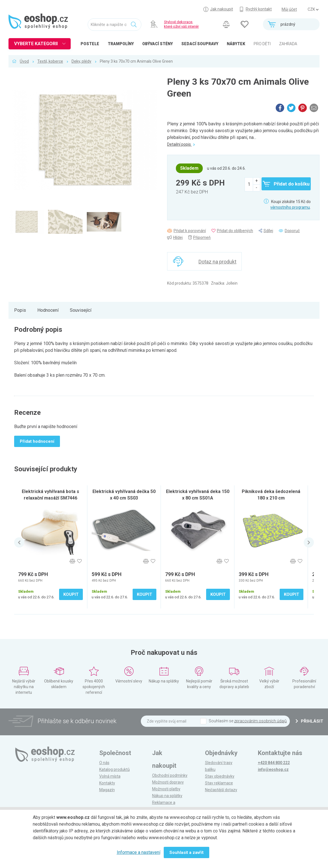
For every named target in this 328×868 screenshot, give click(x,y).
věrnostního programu (290, 207)
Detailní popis (181, 144)
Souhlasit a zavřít (186, 852)
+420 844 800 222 (274, 763)
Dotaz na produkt (217, 262)
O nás (104, 763)
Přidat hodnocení (37, 441)
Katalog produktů (115, 769)
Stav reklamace (219, 783)
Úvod (24, 61)
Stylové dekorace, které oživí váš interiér (181, 24)
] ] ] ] (313, 10)
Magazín (107, 790)
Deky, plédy (81, 61)
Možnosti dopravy (168, 782)
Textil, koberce (50, 61)
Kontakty (107, 783)
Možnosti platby (166, 789)
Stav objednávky (220, 776)
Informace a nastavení (139, 852)
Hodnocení (48, 310)
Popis (20, 310)
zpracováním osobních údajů (260, 721)
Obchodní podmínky (170, 775)
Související (81, 310)
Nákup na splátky (167, 796)
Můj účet (289, 9)
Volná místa (110, 776)
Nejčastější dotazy (221, 790)
